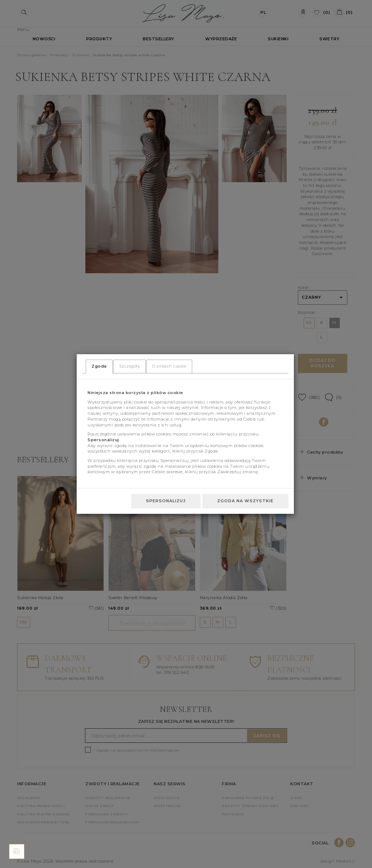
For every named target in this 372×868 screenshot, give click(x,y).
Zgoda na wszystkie (245, 501)
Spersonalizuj (166, 501)
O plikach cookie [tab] (169, 366)
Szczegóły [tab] (130, 366)
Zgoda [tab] (99, 366)
